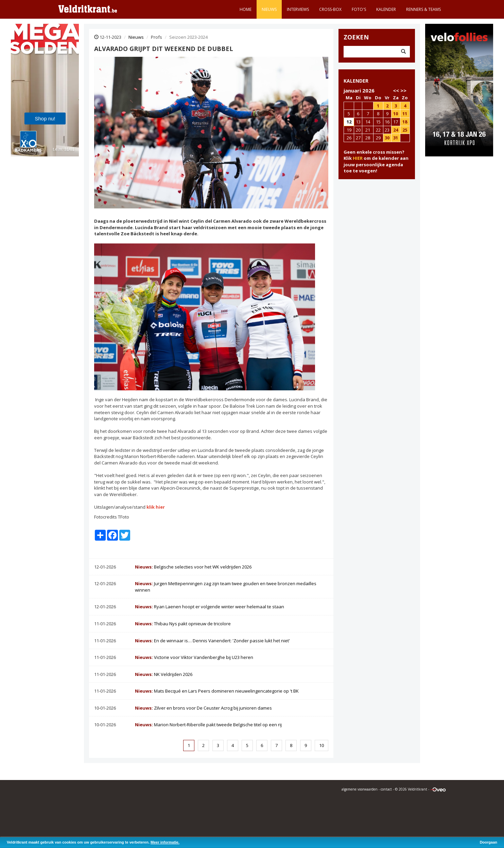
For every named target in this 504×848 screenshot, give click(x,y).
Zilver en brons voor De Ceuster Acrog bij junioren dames (203, 708)
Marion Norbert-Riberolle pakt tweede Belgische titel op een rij (208, 725)
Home (246, 9)
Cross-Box (330, 9)
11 (405, 114)
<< (396, 90)
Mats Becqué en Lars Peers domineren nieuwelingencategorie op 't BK (217, 691)
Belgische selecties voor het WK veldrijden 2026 (193, 567)
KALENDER (356, 81)
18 (405, 122)
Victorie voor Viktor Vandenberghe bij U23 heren (194, 657)
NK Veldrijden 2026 (164, 674)
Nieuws (269, 9)
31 (396, 138)
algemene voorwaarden (360, 789)
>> (403, 90)
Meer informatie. (165, 842)
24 (396, 130)
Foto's (359, 9)
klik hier (156, 507)
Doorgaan (489, 842)
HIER (358, 158)
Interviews (298, 9)
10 (321, 745)
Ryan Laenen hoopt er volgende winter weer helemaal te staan (210, 607)
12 (349, 122)
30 (387, 138)
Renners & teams (423, 9)
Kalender (386, 9)
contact (386, 789)
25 (405, 130)
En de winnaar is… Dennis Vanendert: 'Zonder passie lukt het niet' (212, 641)
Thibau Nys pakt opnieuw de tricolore (183, 624)
